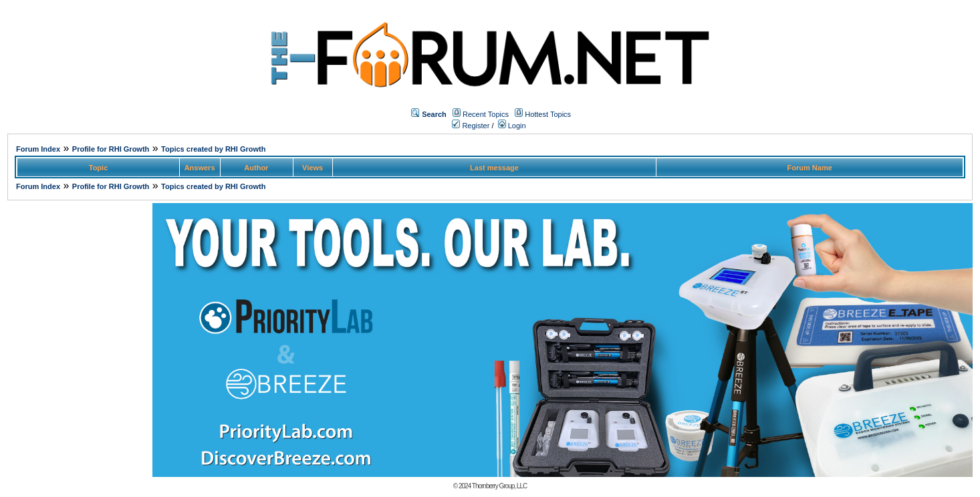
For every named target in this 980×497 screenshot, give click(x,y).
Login (512, 126)
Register (471, 126)
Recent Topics (486, 114)
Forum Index (38, 149)
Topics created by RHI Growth (213, 149)
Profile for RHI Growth (111, 149)
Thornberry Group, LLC (499, 486)
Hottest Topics (548, 114)
